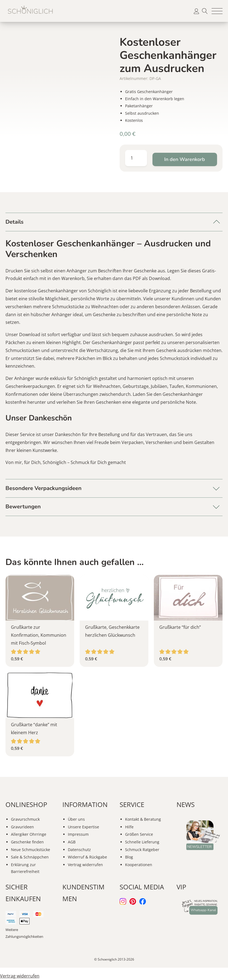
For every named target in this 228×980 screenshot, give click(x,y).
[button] (217, 11)
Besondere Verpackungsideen (44, 488)
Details (15, 222)
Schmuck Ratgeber (142, 850)
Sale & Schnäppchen (30, 857)
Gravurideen (22, 827)
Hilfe (129, 827)
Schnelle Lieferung (142, 842)
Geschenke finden (27, 842)
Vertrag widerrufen (85, 865)
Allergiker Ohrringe (29, 834)
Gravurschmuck (25, 819)
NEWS (186, 804)
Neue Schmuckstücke (31, 850)
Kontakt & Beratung (143, 819)
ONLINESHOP (26, 804)
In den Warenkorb (185, 159)
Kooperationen (139, 865)
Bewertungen (23, 507)
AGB (72, 842)
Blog (129, 857)
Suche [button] (205, 11)
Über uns (76, 819)
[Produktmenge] (136, 158)
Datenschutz (79, 850)
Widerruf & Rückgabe (87, 857)
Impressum (78, 834)
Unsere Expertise (83, 827)
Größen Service (139, 834)
